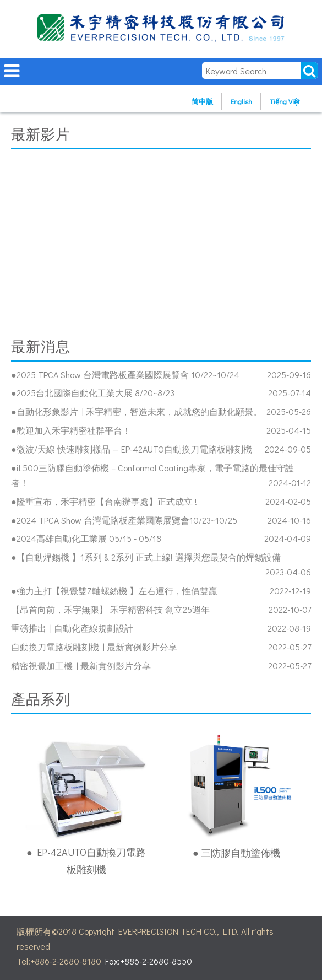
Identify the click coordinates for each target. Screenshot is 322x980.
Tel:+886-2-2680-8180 (59, 961)
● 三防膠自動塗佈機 (236, 853)
